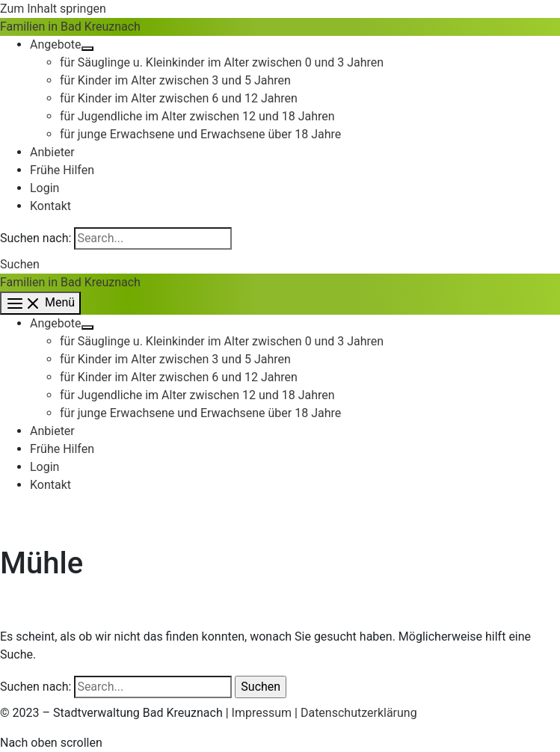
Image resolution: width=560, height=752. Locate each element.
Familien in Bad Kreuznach (70, 27)
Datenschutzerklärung (359, 713)
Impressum (262, 713)
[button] (20, 264)
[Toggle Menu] (87, 49)
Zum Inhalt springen (53, 9)
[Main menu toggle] (40, 303)
